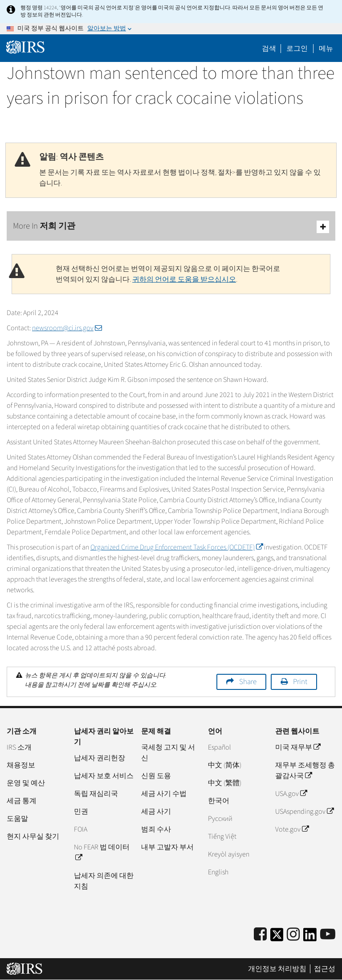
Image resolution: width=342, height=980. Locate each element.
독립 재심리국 (96, 794)
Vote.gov (292, 829)
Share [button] (248, 682)
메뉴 (326, 49)
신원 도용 (156, 776)
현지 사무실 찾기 (33, 836)
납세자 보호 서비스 (104, 776)
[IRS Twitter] (277, 937)
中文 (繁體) (225, 783)
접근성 (325, 969)
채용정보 (21, 765)
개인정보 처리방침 (277, 969)
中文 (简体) (225, 765)
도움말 (17, 819)
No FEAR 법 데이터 (102, 853)
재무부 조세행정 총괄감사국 (305, 771)
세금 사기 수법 (164, 794)
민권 (81, 812)
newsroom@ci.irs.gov (67, 328)
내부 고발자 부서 (167, 847)
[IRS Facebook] (260, 935)
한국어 (219, 801)
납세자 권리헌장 (100, 758)
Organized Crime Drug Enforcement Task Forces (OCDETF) (177, 547)
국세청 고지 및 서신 (168, 753)
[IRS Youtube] (328, 935)
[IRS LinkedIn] (310, 937)
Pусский (220, 819)
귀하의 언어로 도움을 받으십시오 (184, 279)
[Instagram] (293, 935)
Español (220, 747)
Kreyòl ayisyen (229, 854)
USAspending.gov (304, 812)
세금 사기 (156, 812)
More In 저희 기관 (171, 227)
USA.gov (291, 794)
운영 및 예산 (26, 783)
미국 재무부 (298, 747)
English (218, 872)
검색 (269, 49)
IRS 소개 (19, 747)
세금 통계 (22, 801)
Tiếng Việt (222, 836)
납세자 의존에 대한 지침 (104, 881)
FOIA (81, 829)
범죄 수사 (156, 829)
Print (300, 682)
